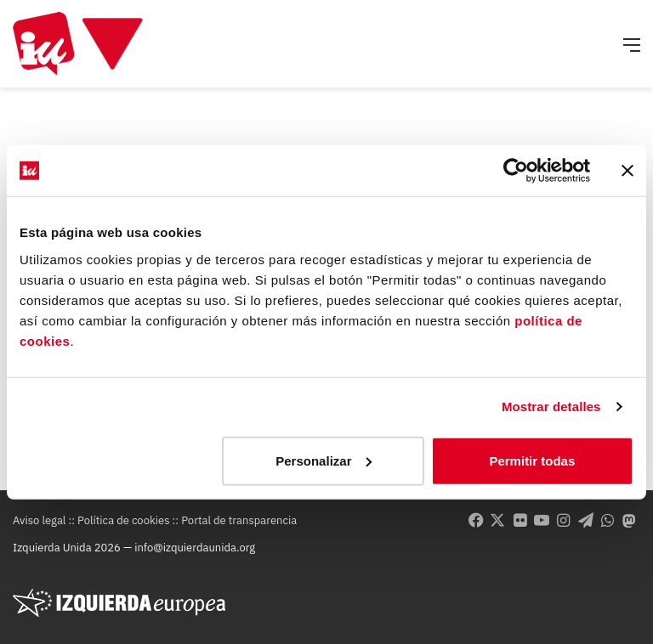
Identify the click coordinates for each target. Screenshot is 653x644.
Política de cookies (123, 520)
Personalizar (324, 460)
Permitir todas (532, 460)
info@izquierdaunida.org (195, 548)
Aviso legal (39, 520)
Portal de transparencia (239, 520)
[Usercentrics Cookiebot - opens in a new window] (516, 171)
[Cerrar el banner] (627, 171)
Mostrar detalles (551, 407)
